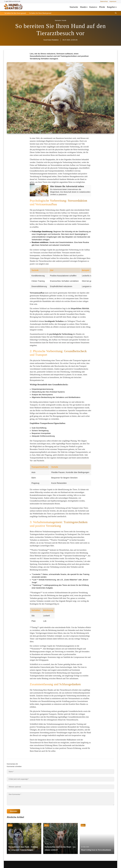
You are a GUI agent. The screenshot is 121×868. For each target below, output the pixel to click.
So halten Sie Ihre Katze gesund (15, 13)
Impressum (113, 1)
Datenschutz (104, 1)
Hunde (83, 7)
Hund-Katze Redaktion (51, 40)
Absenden (13, 811)
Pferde (102, 7)
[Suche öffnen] (116, 13)
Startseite (74, 7)
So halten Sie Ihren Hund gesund (40, 13)
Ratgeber (111, 7)
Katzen (93, 7)
